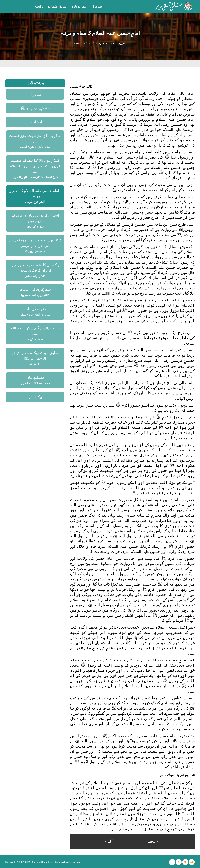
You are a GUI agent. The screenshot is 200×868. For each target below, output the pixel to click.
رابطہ (39, 6)
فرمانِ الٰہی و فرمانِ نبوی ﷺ (35, 108)
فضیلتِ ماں (35, 378)
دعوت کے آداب (35, 309)
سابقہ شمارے (57, 6)
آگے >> (108, 841)
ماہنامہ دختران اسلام (103, 43)
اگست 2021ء (81, 43)
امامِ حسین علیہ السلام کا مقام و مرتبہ (34, 193)
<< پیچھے (153, 841)
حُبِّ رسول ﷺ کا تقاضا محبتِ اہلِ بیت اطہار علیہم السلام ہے (35, 166)
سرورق (97, 6)
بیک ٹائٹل (35, 397)
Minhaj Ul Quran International (46, 861)
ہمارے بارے (79, 6)
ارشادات (35, 122)
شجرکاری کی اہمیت (35, 290)
